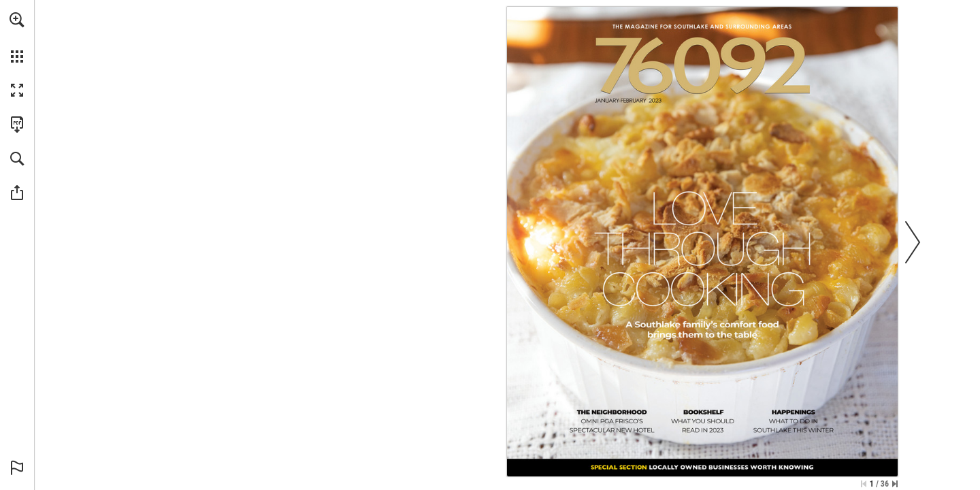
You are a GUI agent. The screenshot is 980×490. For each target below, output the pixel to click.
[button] (17, 20)
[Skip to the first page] (864, 484)
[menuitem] (17, 37)
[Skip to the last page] (895, 484)
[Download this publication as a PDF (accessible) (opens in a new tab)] (17, 125)
